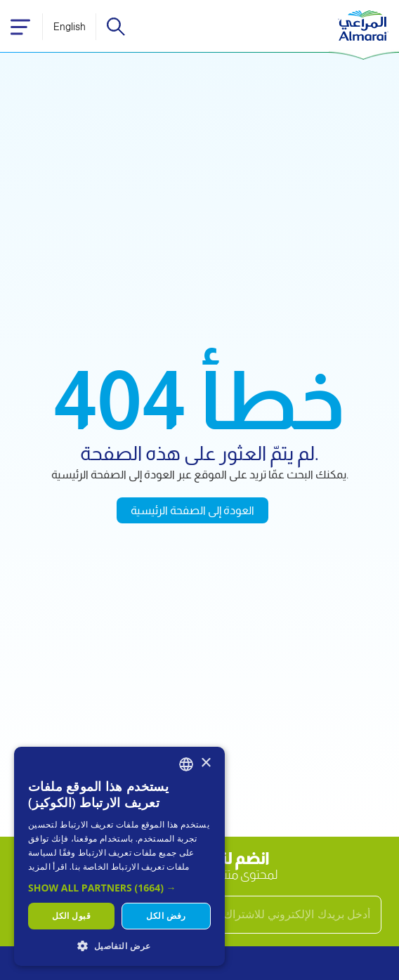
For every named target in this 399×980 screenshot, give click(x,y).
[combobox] (186, 764)
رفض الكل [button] (166, 916)
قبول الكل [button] (71, 916)
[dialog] (119, 856)
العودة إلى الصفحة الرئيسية (192, 510)
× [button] (205, 763)
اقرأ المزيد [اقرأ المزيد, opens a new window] (47, 867)
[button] (119, 888)
